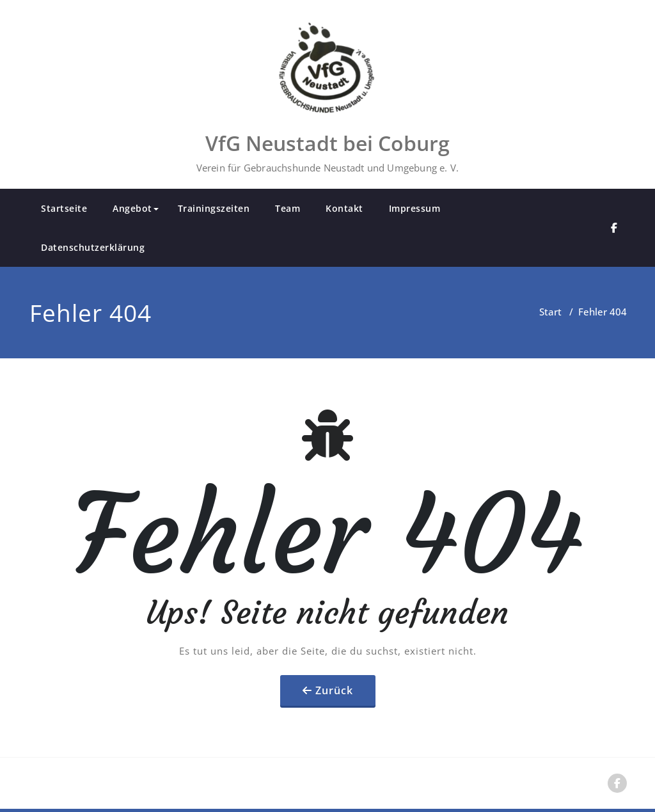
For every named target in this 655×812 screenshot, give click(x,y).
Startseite (64, 208)
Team (288, 208)
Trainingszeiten (214, 208)
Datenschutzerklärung (93, 247)
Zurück (334, 690)
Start (550, 312)
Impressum (415, 208)
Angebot (136, 208)
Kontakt (344, 208)
